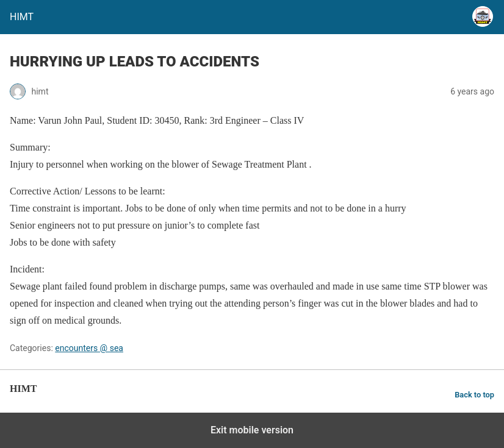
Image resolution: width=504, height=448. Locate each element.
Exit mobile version (252, 430)
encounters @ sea (89, 348)
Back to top (474, 395)
